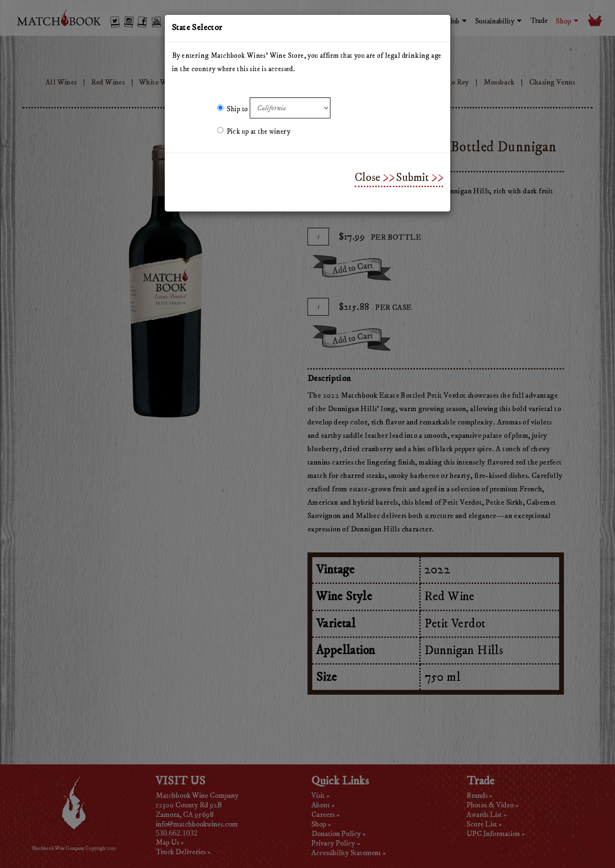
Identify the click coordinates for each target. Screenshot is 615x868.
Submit (412, 178)
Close (367, 178)
